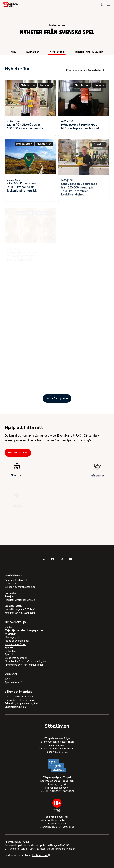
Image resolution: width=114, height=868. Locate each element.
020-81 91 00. (61, 752)
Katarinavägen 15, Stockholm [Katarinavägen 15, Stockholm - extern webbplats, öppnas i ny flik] (20, 613)
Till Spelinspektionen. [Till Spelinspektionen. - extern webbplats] (56, 788)
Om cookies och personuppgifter (22, 700)
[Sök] (101, 5)
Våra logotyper (13, 637)
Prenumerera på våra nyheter (86, 70)
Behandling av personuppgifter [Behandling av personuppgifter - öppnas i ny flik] (21, 703)
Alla (13, 52)
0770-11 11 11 (11, 584)
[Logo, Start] (10, 4)
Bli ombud (17, 476)
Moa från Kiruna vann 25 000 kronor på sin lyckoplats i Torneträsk (22, 188)
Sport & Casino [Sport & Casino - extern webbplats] (12, 682)
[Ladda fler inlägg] (57, 398)
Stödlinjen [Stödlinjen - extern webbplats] (67, 749)
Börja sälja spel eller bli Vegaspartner (24, 630)
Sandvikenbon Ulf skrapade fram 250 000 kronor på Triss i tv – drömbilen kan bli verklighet (79, 192)
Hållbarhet (97, 479)
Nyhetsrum (11, 634)
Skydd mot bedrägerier (17, 658)
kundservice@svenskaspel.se (20, 587)
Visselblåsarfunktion (15, 707)
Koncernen (33, 52)
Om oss (9, 627)
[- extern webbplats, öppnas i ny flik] (44, 559)
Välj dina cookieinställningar (19, 697)
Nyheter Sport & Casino (89, 52)
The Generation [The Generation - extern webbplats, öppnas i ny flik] (40, 855)
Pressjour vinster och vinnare (20, 600)
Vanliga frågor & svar (16, 644)
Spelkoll (9, 654)
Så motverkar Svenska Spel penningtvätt (26, 661)
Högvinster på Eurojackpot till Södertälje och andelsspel (80, 126)
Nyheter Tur (57, 52)
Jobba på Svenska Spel (17, 641)
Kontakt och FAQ (18, 453)
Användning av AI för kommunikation (24, 665)
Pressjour (10, 596)
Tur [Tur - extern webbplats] (6, 679)
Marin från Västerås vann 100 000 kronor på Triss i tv (25, 126)
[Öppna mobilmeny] (108, 5)
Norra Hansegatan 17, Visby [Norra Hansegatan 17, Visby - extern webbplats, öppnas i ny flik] (19, 609)
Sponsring (10, 648)
